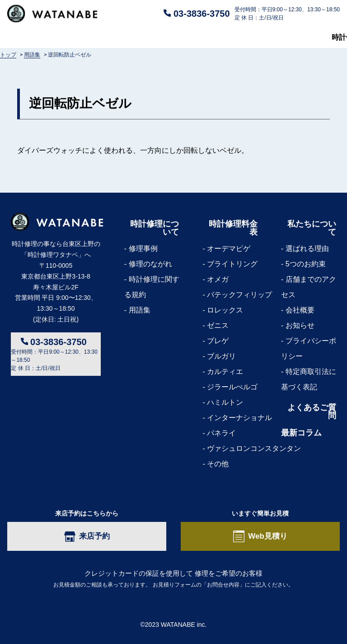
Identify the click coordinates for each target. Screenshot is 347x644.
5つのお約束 (306, 264)
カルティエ (225, 372)
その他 (218, 464)
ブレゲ (218, 341)
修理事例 (143, 249)
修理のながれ (150, 264)
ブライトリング (232, 264)
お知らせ (300, 325)
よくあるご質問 (181, 38)
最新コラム (322, 38)
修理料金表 (110, 38)
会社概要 (300, 310)
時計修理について (36, 38)
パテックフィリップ (239, 295)
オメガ (218, 279)
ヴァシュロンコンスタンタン (254, 448)
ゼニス (218, 325)
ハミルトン (225, 402)
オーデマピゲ (229, 249)
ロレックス (225, 310)
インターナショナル (239, 418)
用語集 (140, 310)
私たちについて (255, 38)
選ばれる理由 (307, 249)
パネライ (221, 433)
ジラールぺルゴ (232, 387)
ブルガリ (221, 356)
